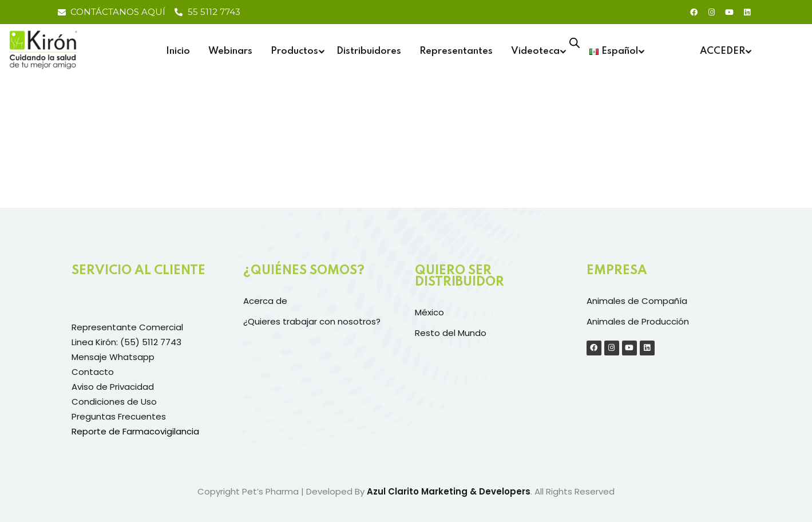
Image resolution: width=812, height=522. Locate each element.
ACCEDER (722, 51)
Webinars (230, 51)
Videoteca (535, 51)
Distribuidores (369, 51)
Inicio (178, 51)
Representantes (456, 51)
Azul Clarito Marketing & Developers (449, 491)
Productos (294, 51)
